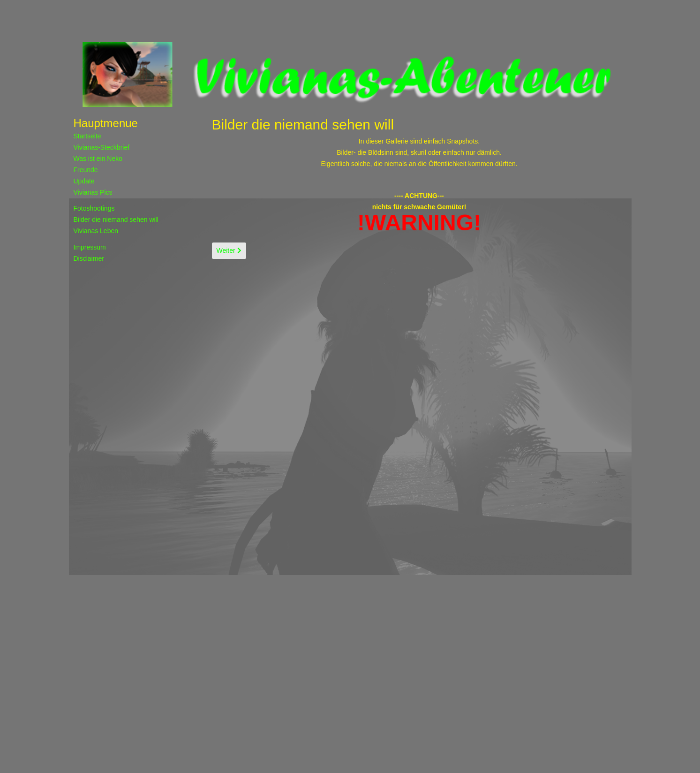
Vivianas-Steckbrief (102, 147)
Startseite (87, 136)
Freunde (86, 170)
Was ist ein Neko (98, 159)
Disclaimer (89, 258)
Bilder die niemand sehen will (116, 220)
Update (84, 181)
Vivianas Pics (93, 192)
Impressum (90, 247)
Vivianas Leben (96, 231)
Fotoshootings (94, 208)
